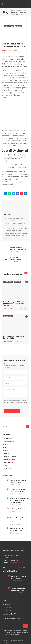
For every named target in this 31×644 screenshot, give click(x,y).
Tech (4, 466)
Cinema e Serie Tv (21, 10)
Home (12, 10)
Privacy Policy (8, 610)
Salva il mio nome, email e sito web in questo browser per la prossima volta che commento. (15, 403)
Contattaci (7, 607)
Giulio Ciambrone (8, 342)
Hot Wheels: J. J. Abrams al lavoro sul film (14, 337)
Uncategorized (8, 469)
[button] (29, 4)
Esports (5, 444)
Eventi (5, 447)
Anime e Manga (8, 438)
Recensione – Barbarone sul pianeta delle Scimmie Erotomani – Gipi (19, 500)
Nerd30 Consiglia (8, 460)
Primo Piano (18, 26)
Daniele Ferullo (6, 50)
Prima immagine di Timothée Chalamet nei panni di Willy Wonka (14, 303)
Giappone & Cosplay (9, 457)
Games (5, 454)
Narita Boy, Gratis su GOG (19, 509)
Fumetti (5, 450)
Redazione (7, 604)
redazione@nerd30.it (17, 563)
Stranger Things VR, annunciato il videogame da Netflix (19, 520)
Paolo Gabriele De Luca (9, 309)
